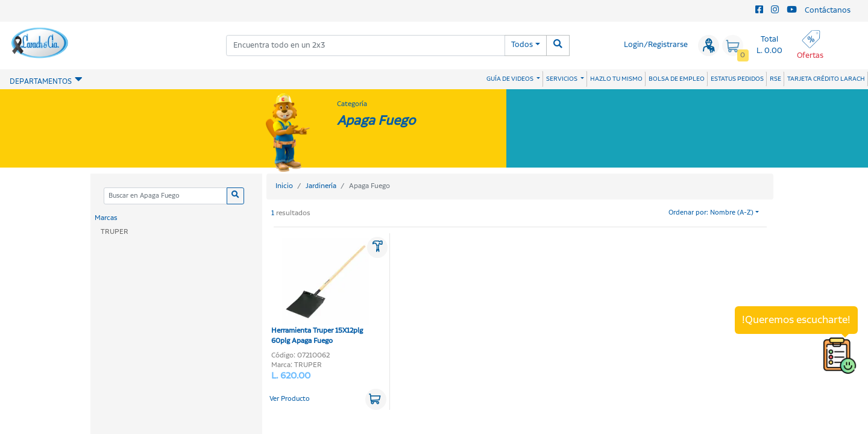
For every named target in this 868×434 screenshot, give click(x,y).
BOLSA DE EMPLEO (677, 79)
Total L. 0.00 (769, 45)
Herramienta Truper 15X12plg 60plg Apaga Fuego (320, 292)
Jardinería (321, 186)
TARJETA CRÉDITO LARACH (826, 79)
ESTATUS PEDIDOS (737, 79)
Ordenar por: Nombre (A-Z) (711, 213)
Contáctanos (828, 11)
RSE (775, 79)
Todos (522, 45)
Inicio (284, 186)
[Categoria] (165, 196)
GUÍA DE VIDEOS (511, 79)
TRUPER (115, 232)
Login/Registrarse (656, 45)
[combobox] (366, 46)
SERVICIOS (562, 79)
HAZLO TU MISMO (616, 79)
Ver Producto (290, 399)
